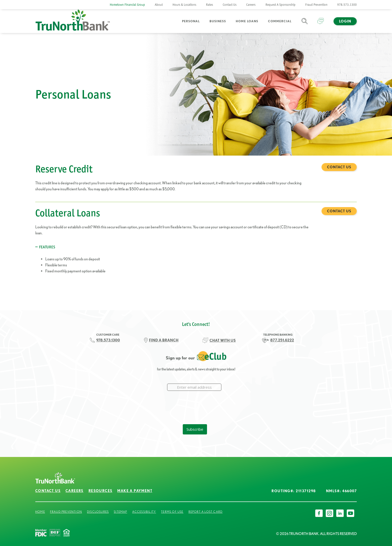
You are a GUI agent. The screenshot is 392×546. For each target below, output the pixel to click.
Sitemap (120, 512)
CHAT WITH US (223, 340)
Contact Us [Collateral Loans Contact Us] (339, 211)
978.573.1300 (347, 5)
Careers (251, 5)
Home (40, 512)
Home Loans (247, 21)
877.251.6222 (282, 340)
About (159, 5)
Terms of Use (172, 512)
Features (47, 247)
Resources (100, 491)
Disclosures (98, 512)
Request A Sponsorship (280, 5)
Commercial (280, 21)
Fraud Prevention (316, 5)
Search (305, 24)
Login (345, 21)
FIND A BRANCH (164, 340)
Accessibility (144, 512)
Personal (191, 21)
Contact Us (230, 5)
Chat (321, 24)
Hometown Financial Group (127, 5)
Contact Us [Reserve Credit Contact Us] (339, 167)
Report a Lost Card (206, 512)
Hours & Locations (184, 5)
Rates (209, 5)
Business (218, 21)
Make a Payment (135, 491)
